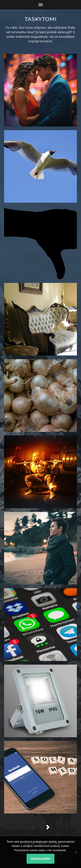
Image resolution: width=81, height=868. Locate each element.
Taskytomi (40, 19)
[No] (76, 852)
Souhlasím (40, 859)
